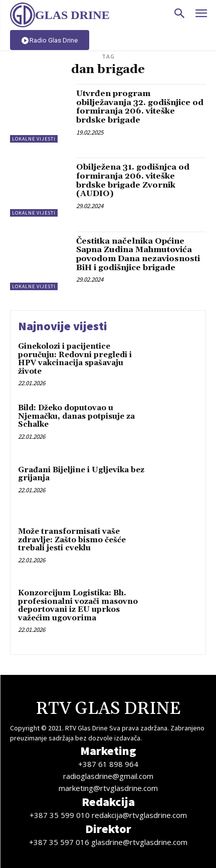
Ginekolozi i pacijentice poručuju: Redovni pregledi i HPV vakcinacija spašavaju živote (75, 359)
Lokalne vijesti (34, 139)
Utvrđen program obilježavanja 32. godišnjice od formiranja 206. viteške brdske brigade (140, 107)
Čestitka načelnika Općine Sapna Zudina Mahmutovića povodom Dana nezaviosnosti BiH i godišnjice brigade (138, 254)
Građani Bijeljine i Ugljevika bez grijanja (81, 474)
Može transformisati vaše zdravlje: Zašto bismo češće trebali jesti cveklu (72, 540)
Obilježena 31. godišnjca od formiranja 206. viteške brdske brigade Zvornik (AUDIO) (133, 180)
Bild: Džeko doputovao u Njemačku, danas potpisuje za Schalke (76, 416)
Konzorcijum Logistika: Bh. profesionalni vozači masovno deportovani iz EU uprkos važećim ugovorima (78, 606)
